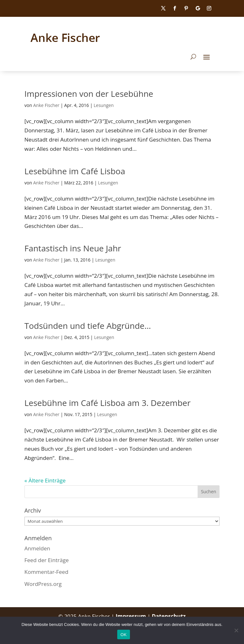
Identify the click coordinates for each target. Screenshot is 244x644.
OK (123, 635)
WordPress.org (43, 584)
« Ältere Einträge (45, 480)
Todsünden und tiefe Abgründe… (88, 326)
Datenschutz (169, 616)
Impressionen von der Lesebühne (89, 94)
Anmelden (37, 548)
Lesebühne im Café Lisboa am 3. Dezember (108, 403)
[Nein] (236, 630)
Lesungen (104, 105)
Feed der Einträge (47, 560)
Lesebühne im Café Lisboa (75, 171)
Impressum (132, 616)
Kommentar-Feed (46, 572)
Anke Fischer (46, 105)
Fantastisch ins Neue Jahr (73, 248)
